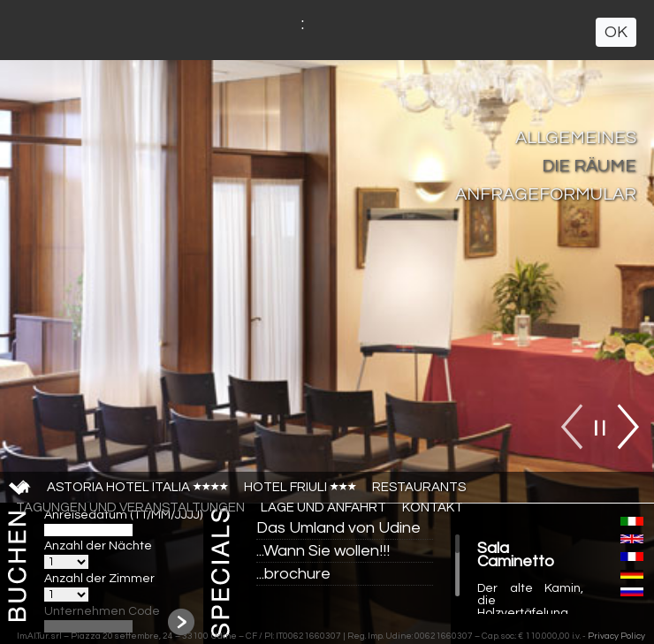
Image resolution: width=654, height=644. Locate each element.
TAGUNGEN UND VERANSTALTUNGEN (130, 508)
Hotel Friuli (300, 487)
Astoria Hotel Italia (137, 487)
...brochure (293, 574)
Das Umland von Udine (338, 528)
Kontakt (433, 508)
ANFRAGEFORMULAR (546, 194)
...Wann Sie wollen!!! (323, 551)
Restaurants (419, 487)
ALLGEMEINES (576, 138)
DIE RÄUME (589, 166)
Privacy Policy (616, 636)
